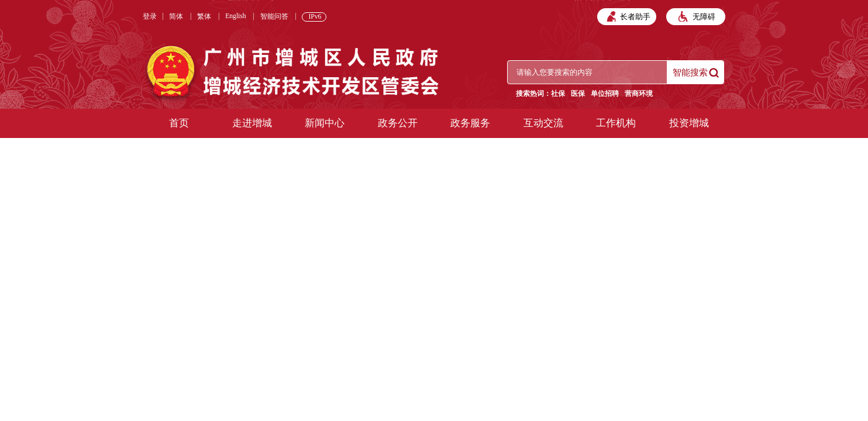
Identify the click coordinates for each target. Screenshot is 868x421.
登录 (150, 17)
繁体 (204, 17)
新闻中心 (325, 123)
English (235, 16)
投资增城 (689, 123)
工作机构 (616, 123)
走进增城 (252, 123)
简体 (176, 17)
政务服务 (470, 123)
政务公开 (398, 123)
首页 (179, 123)
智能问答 (274, 17)
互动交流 (543, 123)
